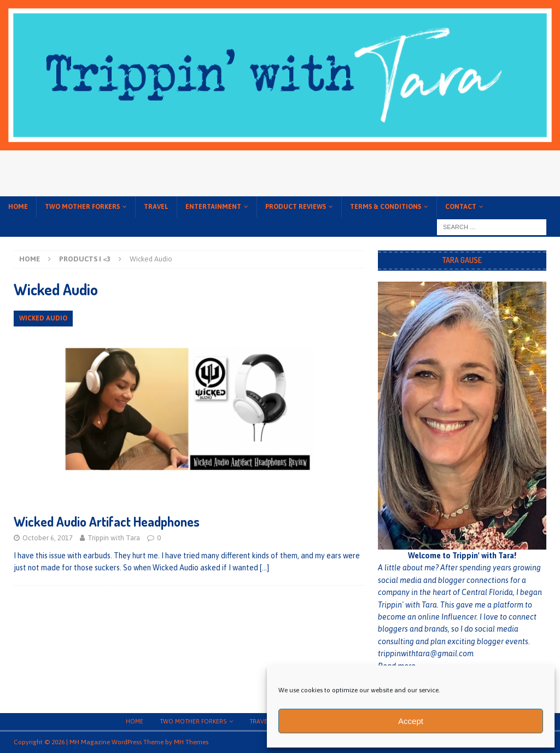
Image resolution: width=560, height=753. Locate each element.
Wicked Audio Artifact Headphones (107, 521)
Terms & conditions (386, 207)
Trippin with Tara (114, 538)
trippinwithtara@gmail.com (426, 653)
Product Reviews (296, 207)
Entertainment (213, 207)
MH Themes (191, 742)
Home (18, 207)
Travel (156, 207)
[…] (264, 568)
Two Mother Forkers (82, 207)
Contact (461, 207)
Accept (411, 721)
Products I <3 (85, 259)
